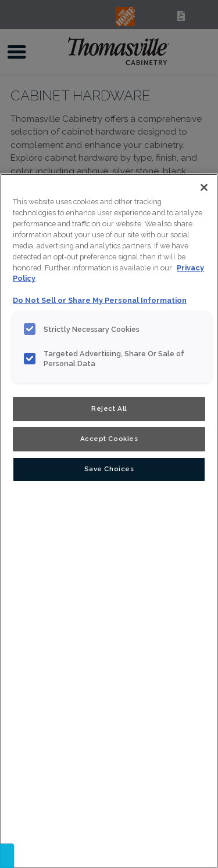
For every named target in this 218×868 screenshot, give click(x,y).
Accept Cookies (109, 439)
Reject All (109, 408)
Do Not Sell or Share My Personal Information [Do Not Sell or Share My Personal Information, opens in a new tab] (100, 300)
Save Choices (109, 469)
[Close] (204, 187)
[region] (109, 521)
